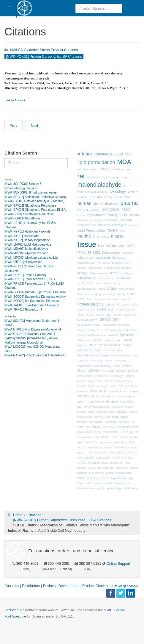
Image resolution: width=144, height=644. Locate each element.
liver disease (97, 473)
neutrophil (122, 468)
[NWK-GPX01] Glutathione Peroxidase (30, 206)
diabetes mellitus (121, 355)
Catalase (83, 361)
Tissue (82, 371)
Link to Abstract (15, 100)
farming (99, 417)
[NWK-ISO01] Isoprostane (22, 236)
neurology (102, 386)
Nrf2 (103, 371)
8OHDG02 (111, 220)
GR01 (94, 391)
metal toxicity (131, 488)
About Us (12, 586)
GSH (119, 154)
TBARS (112, 230)
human (84, 203)
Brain (90, 299)
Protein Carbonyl (126, 310)
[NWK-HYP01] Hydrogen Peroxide (27, 231)
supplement (121, 263)
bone (80, 483)
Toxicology (111, 422)
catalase (121, 412)
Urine (124, 177)
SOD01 (99, 350)
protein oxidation (104, 483)
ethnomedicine (86, 488)
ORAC (124, 437)
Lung (90, 315)
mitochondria (126, 289)
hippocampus (103, 299)
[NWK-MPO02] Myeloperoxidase (26, 253)
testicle (82, 330)
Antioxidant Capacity (100, 447)
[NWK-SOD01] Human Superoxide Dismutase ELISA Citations (62, 520)
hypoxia (82, 345)
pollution (126, 220)
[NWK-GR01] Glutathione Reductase (29, 214)
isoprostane (95, 268)
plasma (129, 203)
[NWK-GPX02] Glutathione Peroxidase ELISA (35, 210)
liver (101, 245)
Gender (96, 396)
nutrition (85, 154)
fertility (113, 215)
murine (84, 236)
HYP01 (132, 294)
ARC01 (116, 458)
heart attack (84, 432)
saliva (135, 305)
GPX (116, 319)
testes (92, 330)
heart (114, 273)
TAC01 (82, 447)
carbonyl (113, 304)
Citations (35, 515)
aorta (117, 283)
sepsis (105, 237)
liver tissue (106, 442)
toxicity (133, 191)
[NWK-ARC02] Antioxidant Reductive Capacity (35, 197)
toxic (100, 330)
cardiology (126, 273)
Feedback (132, 586)
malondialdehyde (99, 185)
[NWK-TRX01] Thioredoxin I (23, 309)
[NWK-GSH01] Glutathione (22, 218)
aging (97, 294)
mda (91, 381)
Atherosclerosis (99, 273)
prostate (89, 458)
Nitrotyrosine (111, 252)
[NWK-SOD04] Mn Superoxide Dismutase (33, 301)
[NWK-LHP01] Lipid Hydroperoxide (28, 245)
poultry (133, 412)
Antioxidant (97, 361)
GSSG (126, 210)
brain (112, 288)
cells (123, 215)
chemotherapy (105, 412)
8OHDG (104, 169)
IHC (109, 315)
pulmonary (85, 350)
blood (91, 412)
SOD (128, 154)
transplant (111, 330)
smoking (124, 422)
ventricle (127, 366)
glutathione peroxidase (93, 355)
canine (88, 294)
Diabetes (127, 253)
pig (131, 478)
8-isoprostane (112, 268)
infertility (127, 458)
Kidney (106, 396)
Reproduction (124, 473)
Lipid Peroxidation (91, 230)
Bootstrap (11, 610)
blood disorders (114, 350)
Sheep (81, 315)
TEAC (115, 437)
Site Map (118, 586)
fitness (96, 427)
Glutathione (124, 278)
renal (99, 381)
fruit (137, 432)
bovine (82, 215)
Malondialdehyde (112, 225)
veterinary (109, 294)
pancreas (121, 361)
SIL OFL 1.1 (64, 616)
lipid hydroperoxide (124, 396)
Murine (133, 453)
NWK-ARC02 (101, 437)
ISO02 (82, 268)
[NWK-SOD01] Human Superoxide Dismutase (35, 292)
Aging (81, 310)
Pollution (83, 220)
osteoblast (92, 442)
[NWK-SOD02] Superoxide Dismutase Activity (35, 297)
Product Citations (96, 586)
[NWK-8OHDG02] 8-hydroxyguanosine (30, 192)
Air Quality (96, 220)
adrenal (100, 315)
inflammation (115, 246)
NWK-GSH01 (111, 210)
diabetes (112, 204)
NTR (90, 283)
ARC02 (128, 340)
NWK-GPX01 (122, 447)
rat (81, 176)
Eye (134, 447)
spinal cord (109, 427)
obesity (121, 294)
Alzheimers (84, 340)
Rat (93, 197)
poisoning (93, 478)
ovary (90, 258)
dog (80, 294)
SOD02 (101, 309)
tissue (87, 244)
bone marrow (123, 483)
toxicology (118, 191)
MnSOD (98, 340)
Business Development (61, 586)
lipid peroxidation (96, 162)
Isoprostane (84, 437)
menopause (103, 458)
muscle (127, 268)
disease (109, 381)
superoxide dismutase (110, 258)
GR (121, 386)
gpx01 (87, 407)
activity (110, 473)
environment (87, 225)
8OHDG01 (93, 177)
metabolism (101, 376)
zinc (136, 355)
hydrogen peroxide (127, 371)
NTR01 (94, 252)
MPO (92, 345)
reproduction (97, 215)
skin (119, 340)
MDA (124, 162)
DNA (132, 442)
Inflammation (106, 278)
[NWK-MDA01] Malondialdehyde (26, 249)
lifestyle (83, 273)
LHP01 (82, 402)
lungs (111, 371)
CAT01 (117, 315)
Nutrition (83, 197)
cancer (95, 210)
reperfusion (127, 402)
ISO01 (81, 478)
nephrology (117, 376)
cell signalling (106, 468)
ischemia (112, 401)
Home (18, 515)
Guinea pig (126, 432)
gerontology (114, 488)
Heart (117, 366)
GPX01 (105, 319)
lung (96, 236)
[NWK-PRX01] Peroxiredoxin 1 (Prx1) (30, 279)
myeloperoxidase (109, 345)
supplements (110, 432)
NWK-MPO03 (96, 402)
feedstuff (113, 335)
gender (101, 488)
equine (90, 310)
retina (106, 263)
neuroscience (121, 299)
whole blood (85, 417)
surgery (134, 391)
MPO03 (94, 371)
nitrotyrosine (87, 278)
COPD (127, 345)
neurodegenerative (89, 325)
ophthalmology (86, 263)
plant (123, 231)
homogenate (101, 407)
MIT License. (117, 610)
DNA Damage (110, 177)
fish (88, 427)
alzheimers (96, 422)
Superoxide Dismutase (116, 325)
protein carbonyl (91, 304)
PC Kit (103, 391)
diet (100, 197)
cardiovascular (87, 289)
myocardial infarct (128, 427)
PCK (111, 310)
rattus (81, 258)
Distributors (31, 586)
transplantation (129, 330)
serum (83, 210)
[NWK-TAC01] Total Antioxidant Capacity (32, 305)
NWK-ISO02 (85, 376)
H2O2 (81, 299)
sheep (97, 432)
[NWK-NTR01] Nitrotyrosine (23, 262)
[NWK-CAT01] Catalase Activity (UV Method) (34, 201)
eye (99, 263)
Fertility (82, 463)
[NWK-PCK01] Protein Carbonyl (26, 275)
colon (89, 483)
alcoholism (120, 442)
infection (110, 340)
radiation (118, 169)
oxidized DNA (123, 197)
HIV (80, 458)
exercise (83, 396)
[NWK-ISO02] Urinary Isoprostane (27, 240)
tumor (113, 386)
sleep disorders (118, 453)
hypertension (119, 478)
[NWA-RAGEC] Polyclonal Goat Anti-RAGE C (35, 355)
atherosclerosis (118, 391)
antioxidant (100, 453)
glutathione (104, 154)
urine (128, 169)
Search (5, 158)
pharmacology (103, 366)
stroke (81, 283)
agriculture (127, 335)
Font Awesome (15, 616)
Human (134, 215)
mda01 (82, 453)
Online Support (118, 564)
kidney (98, 204)
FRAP (134, 437)
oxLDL (92, 468)
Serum (109, 361)
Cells (91, 386)
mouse (117, 236)
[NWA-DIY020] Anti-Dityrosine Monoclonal (33, 329)
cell (90, 453)
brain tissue (112, 417)
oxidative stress (87, 169)
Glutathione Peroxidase (92, 335)
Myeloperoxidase (98, 463)
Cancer (125, 305)
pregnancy (116, 463)
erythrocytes (85, 366)
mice (80, 442)
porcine (105, 478)
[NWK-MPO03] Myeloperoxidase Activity (31, 258)
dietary (108, 197)
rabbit (102, 289)
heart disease (103, 283)
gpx (80, 407)
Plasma (133, 225)
